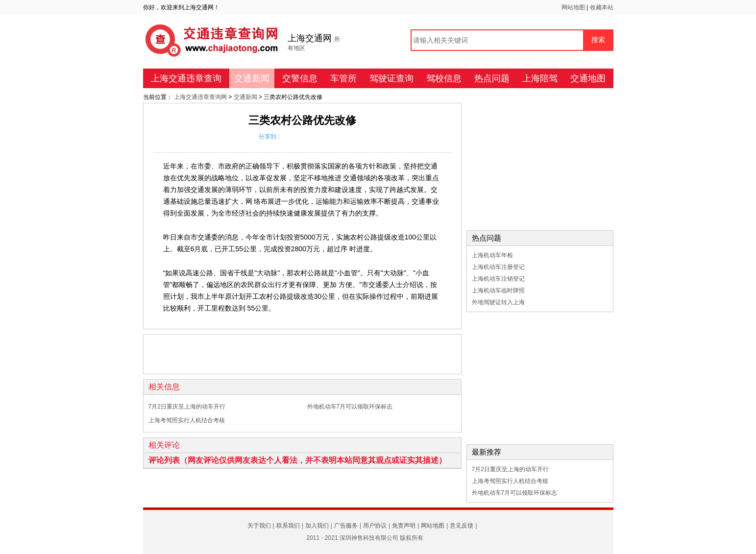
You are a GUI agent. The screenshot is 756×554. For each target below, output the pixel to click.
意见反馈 (462, 526)
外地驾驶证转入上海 (498, 302)
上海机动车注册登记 (498, 267)
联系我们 (288, 526)
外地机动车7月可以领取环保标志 (350, 407)
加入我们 (317, 526)
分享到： (270, 137)
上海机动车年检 (492, 255)
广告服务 (346, 526)
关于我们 (259, 526)
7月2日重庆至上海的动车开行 (187, 407)
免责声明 (404, 526)
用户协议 (375, 526)
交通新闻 (252, 78)
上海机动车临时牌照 (498, 290)
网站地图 (574, 7)
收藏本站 (602, 7)
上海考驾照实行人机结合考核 (187, 420)
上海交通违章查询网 (201, 97)
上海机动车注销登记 (498, 279)
